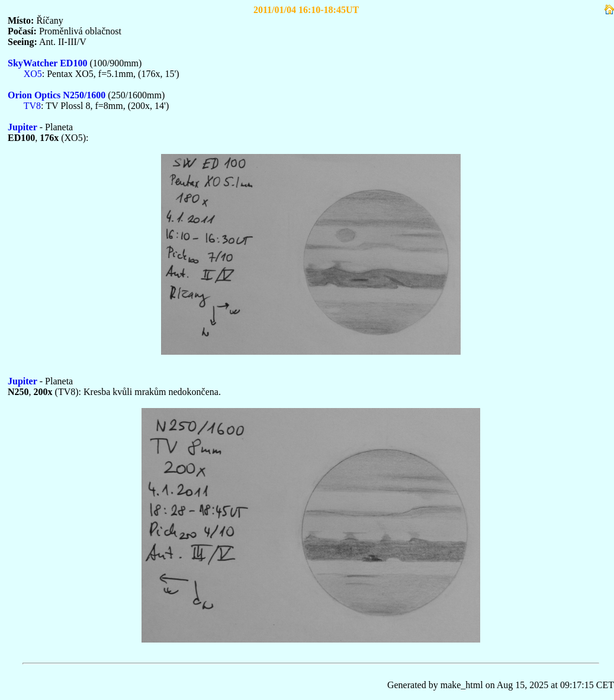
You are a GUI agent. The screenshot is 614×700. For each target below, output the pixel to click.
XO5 (33, 74)
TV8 (32, 106)
